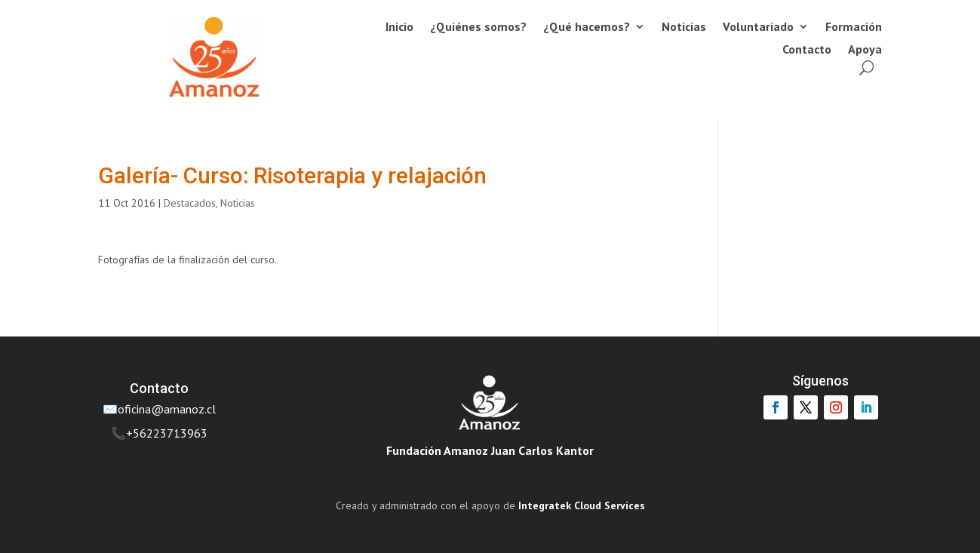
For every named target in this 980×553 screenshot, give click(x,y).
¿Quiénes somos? (478, 28)
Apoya (865, 50)
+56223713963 (167, 433)
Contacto (807, 50)
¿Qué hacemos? (587, 28)
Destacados (190, 203)
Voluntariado (758, 28)
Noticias (684, 28)
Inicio (399, 28)
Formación (854, 28)
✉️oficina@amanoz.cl (159, 409)
